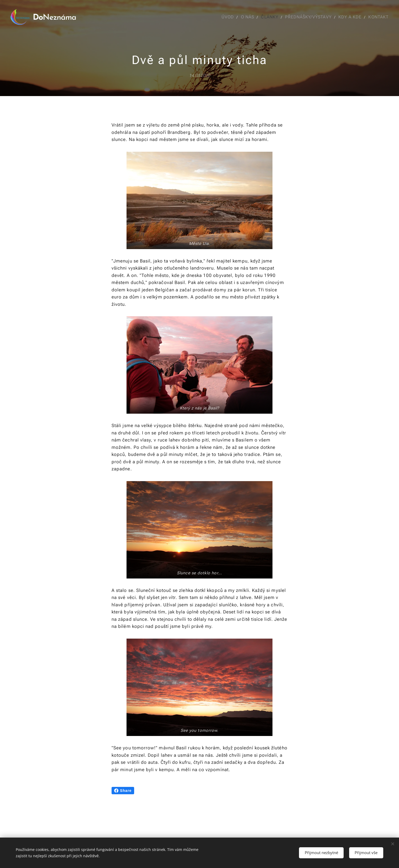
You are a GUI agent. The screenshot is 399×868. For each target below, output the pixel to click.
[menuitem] (226, 17)
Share (123, 791)
